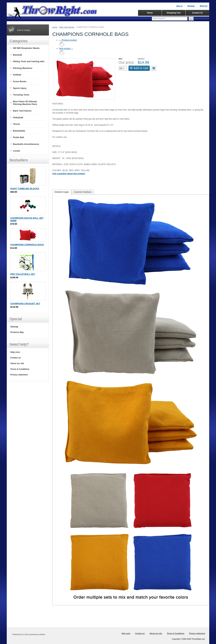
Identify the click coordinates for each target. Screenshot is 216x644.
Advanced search (202, 19)
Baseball (17, 55)
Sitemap (14, 327)
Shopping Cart (174, 13)
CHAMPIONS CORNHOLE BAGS (27, 245)
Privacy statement (19, 375)
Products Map (17, 332)
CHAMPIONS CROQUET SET (25, 304)
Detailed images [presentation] (62, 192)
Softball (17, 75)
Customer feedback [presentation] (83, 192)
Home (55, 27)
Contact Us (197, 13)
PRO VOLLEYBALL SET (23, 274)
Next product (66, 49)
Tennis (16, 124)
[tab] (62, 192)
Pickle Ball (18, 137)
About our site (17, 363)
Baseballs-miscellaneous (26, 144)
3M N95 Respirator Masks (26, 48)
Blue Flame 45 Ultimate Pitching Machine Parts (25, 103)
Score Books (20, 81)
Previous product (68, 40)
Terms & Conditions (20, 369)
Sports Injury (20, 88)
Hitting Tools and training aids (29, 61)
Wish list (204, 6)
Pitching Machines (23, 68)
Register (191, 6)
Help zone (15, 352)
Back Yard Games (67, 27)
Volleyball (18, 117)
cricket (17, 151)
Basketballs (19, 131)
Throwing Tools (21, 95)
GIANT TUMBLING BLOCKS (25, 189)
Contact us (16, 358)
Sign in (179, 6)
